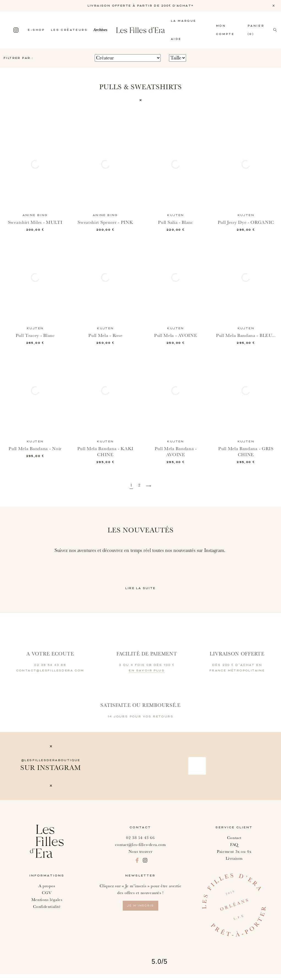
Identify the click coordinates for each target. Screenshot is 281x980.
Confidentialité (47, 912)
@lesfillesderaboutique (51, 766)
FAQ (234, 850)
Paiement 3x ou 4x (234, 857)
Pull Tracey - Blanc (35, 335)
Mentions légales (47, 905)
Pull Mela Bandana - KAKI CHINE (105, 457)
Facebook (7, 30)
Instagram (16, 30)
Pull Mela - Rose (105, 335)
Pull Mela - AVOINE (176, 335)
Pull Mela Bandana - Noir (35, 454)
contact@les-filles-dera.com (140, 850)
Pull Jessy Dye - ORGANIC (246, 222)
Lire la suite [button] (140, 594)
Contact (234, 843)
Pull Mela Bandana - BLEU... (246, 338)
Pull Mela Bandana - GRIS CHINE (246, 457)
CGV (47, 898)
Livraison (234, 864)
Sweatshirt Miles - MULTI (35, 222)
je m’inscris (140, 911)
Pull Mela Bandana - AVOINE (176, 457)
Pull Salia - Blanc (176, 222)
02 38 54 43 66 (140, 843)
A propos (47, 891)
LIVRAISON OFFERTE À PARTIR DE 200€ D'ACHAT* (140, 6)
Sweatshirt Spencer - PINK (105, 222)
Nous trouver (140, 857)
